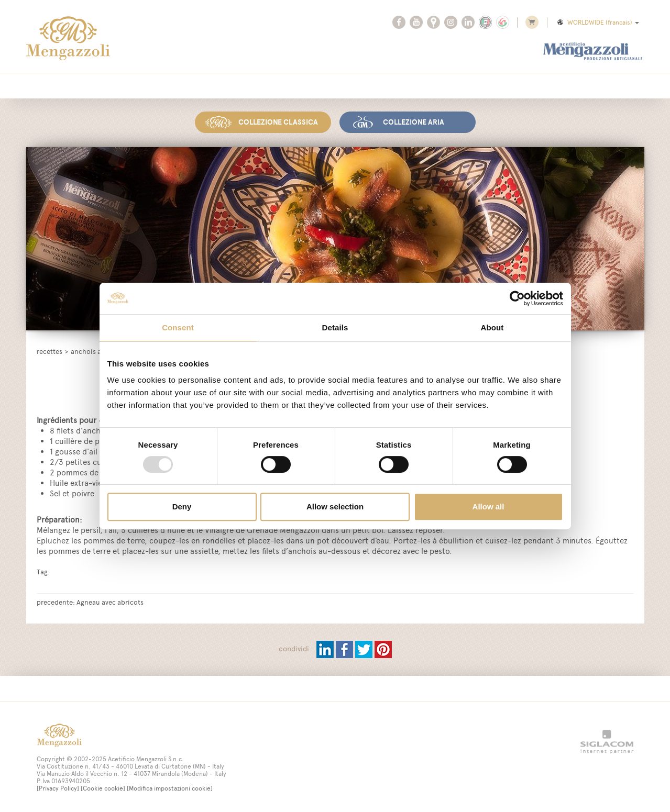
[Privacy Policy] (58, 787)
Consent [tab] (178, 327)
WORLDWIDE (597, 23)
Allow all (488, 507)
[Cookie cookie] (103, 787)
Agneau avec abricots (110, 601)
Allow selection (335, 507)
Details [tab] (335, 327)
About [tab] (492, 327)
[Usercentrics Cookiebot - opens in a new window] (517, 298)
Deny (182, 507)
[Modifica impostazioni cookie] (170, 787)
